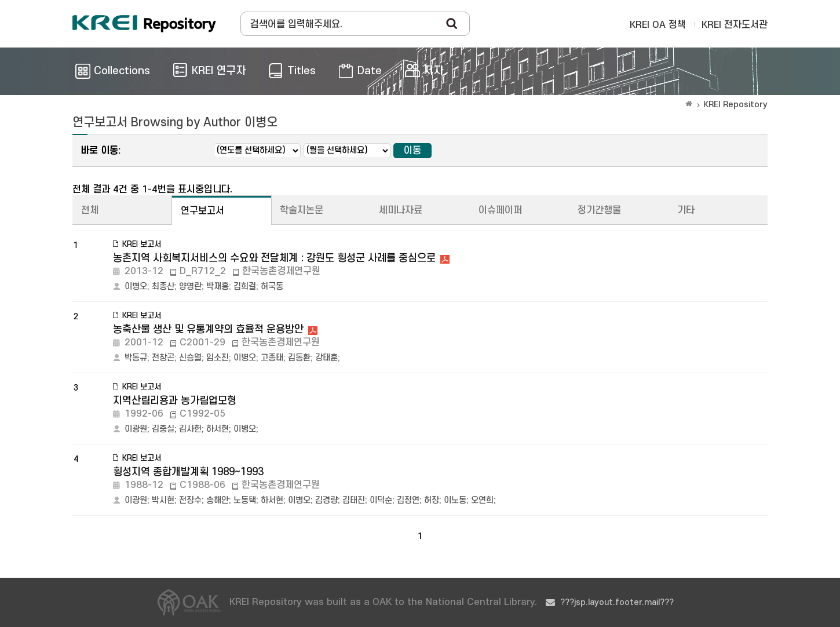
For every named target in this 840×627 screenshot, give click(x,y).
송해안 (218, 500)
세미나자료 (401, 210)
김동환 (299, 358)
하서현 (218, 429)
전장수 (190, 500)
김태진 (354, 500)
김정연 (408, 500)
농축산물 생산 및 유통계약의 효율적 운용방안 (208, 329)
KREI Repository (735, 105)
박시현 (163, 500)
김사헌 (190, 429)
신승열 (190, 358)
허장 (432, 500)
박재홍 (218, 287)
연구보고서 (202, 211)
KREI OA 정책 (658, 25)
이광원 (136, 429)
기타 (686, 210)
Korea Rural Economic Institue (144, 24)
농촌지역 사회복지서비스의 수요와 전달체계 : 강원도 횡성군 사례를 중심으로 (274, 258)
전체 (90, 210)
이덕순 (381, 500)
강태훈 (326, 358)
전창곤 (163, 358)
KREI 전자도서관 (735, 25)
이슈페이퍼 (500, 210)
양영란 (190, 287)
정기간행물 (599, 210)
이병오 (136, 287)
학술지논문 (302, 210)
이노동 (455, 500)
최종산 (163, 287)
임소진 (218, 358)
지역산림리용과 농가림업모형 (175, 401)
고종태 (272, 358)
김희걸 (245, 287)
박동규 (136, 358)
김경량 (326, 500)
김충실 (163, 429)
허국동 (272, 287)
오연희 (482, 500)
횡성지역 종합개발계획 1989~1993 (188, 472)
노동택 (245, 500)
